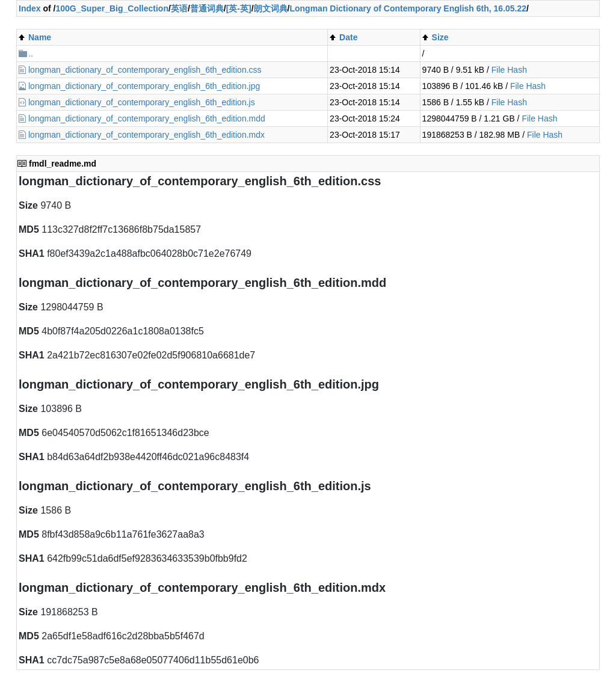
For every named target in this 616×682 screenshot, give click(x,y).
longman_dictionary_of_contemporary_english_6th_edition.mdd (147, 118)
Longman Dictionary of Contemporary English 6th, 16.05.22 (408, 8)
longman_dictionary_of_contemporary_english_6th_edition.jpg (144, 86)
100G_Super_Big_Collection (112, 8)
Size (440, 37)
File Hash (509, 70)
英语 (179, 8)
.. (31, 54)
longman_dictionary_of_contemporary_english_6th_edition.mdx (146, 135)
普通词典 (207, 8)
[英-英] (239, 8)
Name (40, 37)
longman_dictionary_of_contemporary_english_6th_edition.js (142, 102)
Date (348, 37)
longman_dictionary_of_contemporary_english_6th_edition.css (145, 70)
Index (30, 8)
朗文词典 (271, 8)
